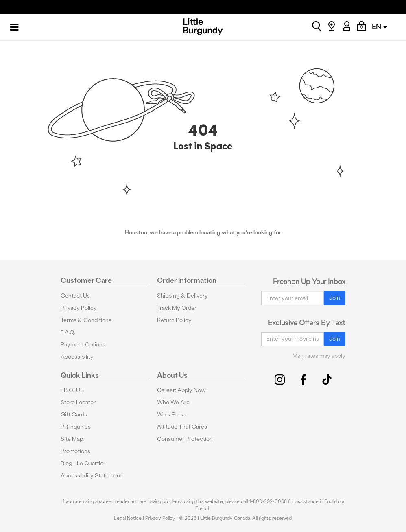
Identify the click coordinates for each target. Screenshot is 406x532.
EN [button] (380, 27)
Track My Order (177, 308)
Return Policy (174, 320)
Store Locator (78, 402)
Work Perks (172, 415)
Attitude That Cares (182, 427)
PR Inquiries (76, 427)
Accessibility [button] (77, 357)
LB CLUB (72, 390)
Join (335, 298)
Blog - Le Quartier (83, 463)
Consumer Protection (185, 439)
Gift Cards (74, 415)
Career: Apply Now (181, 390)
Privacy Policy (79, 308)
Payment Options (83, 345)
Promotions (75, 451)
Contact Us (75, 296)
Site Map (72, 439)
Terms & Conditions (86, 320)
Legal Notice (128, 518)
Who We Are (173, 402)
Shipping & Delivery (182, 296)
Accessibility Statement (91, 476)
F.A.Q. (68, 332)
